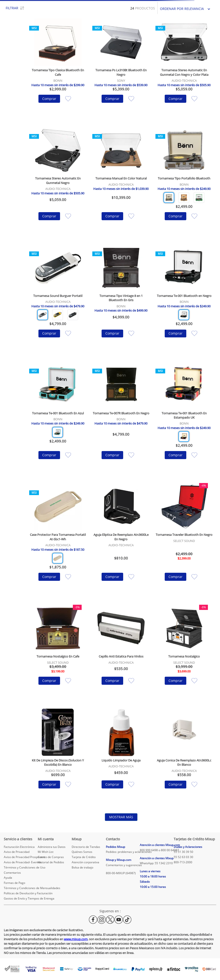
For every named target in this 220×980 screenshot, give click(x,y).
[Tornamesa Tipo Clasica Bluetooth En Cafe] (58, 68)
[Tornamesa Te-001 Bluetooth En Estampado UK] (184, 417)
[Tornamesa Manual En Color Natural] (121, 181)
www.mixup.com (76, 939)
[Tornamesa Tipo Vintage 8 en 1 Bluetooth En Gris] (121, 298)
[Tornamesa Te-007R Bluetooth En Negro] (121, 417)
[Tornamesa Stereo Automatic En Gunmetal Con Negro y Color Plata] (184, 68)
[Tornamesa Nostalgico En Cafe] (58, 652)
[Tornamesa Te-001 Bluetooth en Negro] (184, 298)
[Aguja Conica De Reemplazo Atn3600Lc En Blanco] (184, 756)
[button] (169, 198)
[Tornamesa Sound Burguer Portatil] (58, 298)
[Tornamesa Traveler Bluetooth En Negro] (184, 539)
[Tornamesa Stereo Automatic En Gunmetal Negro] (58, 181)
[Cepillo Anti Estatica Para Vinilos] (121, 652)
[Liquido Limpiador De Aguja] (121, 756)
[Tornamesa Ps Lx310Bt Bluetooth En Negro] (121, 68)
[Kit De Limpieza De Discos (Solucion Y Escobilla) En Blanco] (58, 756)
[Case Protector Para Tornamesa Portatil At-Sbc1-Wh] (58, 539)
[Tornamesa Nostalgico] (184, 652)
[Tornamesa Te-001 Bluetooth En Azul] (58, 417)
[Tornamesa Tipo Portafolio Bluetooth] (184, 181)
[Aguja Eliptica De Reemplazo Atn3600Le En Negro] (121, 539)
